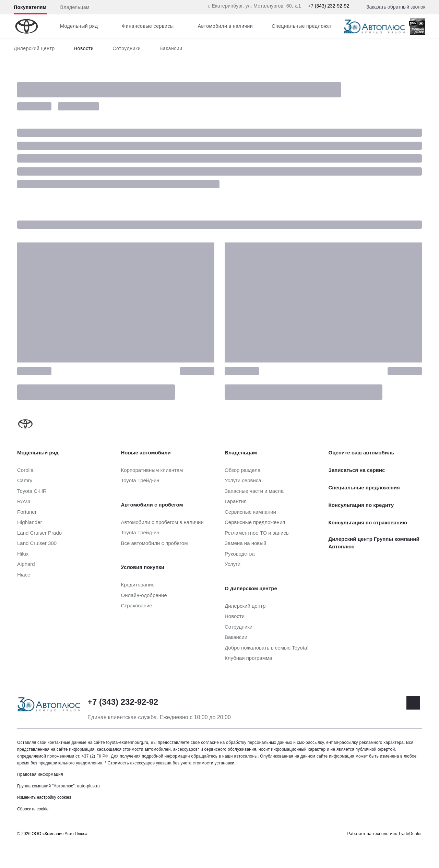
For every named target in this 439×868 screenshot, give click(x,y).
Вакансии (171, 48)
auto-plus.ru (88, 786)
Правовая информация (40, 774)
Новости (84, 48)
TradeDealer (410, 834)
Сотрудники (127, 48)
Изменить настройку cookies (44, 797)
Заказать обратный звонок (396, 7)
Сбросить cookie (33, 809)
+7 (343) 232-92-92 (329, 6)
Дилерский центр (34, 48)
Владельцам (75, 7)
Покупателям (30, 7)
